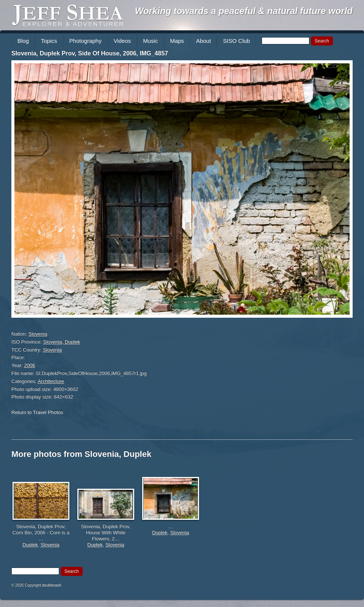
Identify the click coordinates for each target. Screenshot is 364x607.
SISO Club (236, 41)
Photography (86, 41)
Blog (23, 41)
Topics (49, 41)
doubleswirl (52, 585)
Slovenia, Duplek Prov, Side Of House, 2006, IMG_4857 (90, 53)
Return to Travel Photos (37, 412)
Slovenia (38, 334)
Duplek (30, 545)
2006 (30, 365)
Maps (177, 41)
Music (150, 41)
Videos (122, 41)
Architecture (51, 381)
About (203, 41)
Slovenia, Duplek (62, 342)
